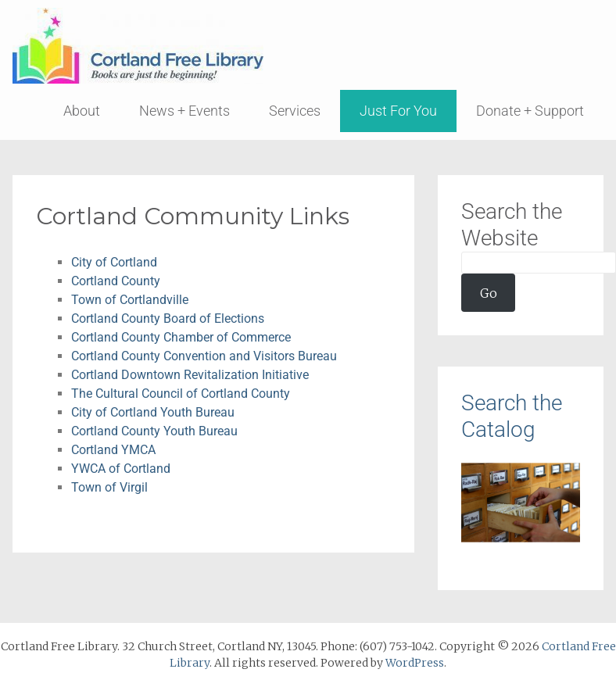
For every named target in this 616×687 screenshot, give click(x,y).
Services (295, 111)
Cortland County (116, 281)
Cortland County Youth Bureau (154, 431)
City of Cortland (114, 262)
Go (489, 293)
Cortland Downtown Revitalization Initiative (190, 375)
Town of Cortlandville (130, 300)
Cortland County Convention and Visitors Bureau (204, 356)
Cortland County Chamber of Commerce (181, 337)
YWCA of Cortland (121, 469)
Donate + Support (530, 111)
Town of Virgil (109, 487)
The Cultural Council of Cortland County (181, 394)
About (82, 111)
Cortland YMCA (113, 450)
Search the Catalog (512, 416)
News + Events (184, 111)
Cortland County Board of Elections (168, 318)
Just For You (398, 111)
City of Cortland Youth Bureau (153, 412)
